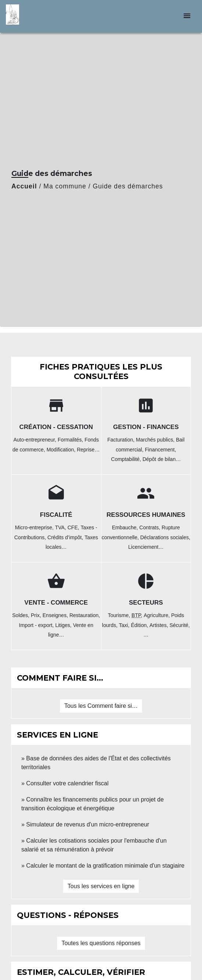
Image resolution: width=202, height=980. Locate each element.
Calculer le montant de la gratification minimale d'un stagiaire (105, 866)
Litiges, (64, 625)
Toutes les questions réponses (101, 943)
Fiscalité (56, 515)
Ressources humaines (146, 515)
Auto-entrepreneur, (35, 440)
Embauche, (126, 527)
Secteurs (146, 603)
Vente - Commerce (56, 603)
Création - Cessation (56, 427)
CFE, (74, 527)
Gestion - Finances (146, 427)
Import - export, (37, 625)
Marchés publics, (156, 440)
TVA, (61, 527)
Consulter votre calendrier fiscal (67, 783)
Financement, (161, 450)
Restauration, (85, 615)
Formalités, (71, 440)
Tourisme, (120, 615)
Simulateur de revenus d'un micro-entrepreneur (88, 824)
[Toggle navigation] (187, 16)
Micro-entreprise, (35, 527)
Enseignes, (56, 615)
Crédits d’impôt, (66, 537)
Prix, (37, 615)
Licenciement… (146, 547)
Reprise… (88, 450)
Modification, (62, 450)
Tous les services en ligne (101, 886)
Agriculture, (157, 615)
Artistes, (159, 625)
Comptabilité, (127, 459)
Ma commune (65, 186)
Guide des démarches (128, 186)
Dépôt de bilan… (162, 459)
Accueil (24, 186)
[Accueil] (33, 16)
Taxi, (125, 625)
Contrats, (150, 527)
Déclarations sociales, (165, 537)
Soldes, (21, 615)
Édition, (140, 625)
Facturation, (122, 440)
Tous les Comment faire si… (101, 706)
